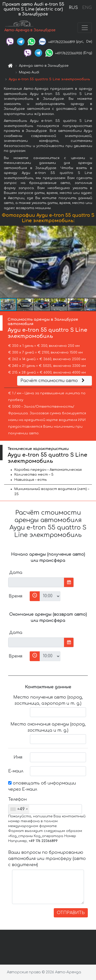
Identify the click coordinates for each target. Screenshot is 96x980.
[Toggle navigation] (85, 28)
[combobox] (19, 809)
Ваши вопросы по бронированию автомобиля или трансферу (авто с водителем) (47, 859)
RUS (73, 8)
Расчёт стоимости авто (53, 381)
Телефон (17, 799)
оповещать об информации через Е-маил (42, 786)
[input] (36, 582)
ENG (87, 8)
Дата (16, 573)
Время (15, 596)
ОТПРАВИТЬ (71, 913)
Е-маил (16, 771)
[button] (91, 262)
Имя (18, 757)
